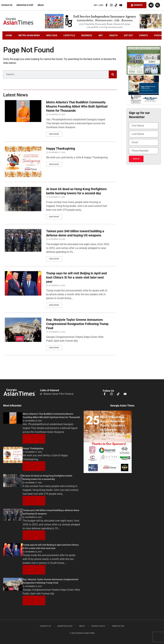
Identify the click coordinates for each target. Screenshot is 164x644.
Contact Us (7, 5)
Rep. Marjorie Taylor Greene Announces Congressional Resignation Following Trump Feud (77, 324)
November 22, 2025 (57, 332)
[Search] (113, 74)
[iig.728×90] (103, 28)
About (41, 5)
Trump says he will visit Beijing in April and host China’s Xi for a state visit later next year (76, 277)
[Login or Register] (151, 5)
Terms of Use (118, 626)
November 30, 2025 (57, 115)
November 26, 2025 (57, 239)
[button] (158, 5)
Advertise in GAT (25, 5)
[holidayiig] (144, 103)
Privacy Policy (98, 626)
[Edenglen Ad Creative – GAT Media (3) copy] (144, 74)
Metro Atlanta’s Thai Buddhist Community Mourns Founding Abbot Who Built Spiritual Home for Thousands (77, 106)
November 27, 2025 (57, 152)
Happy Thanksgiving (61, 149)
